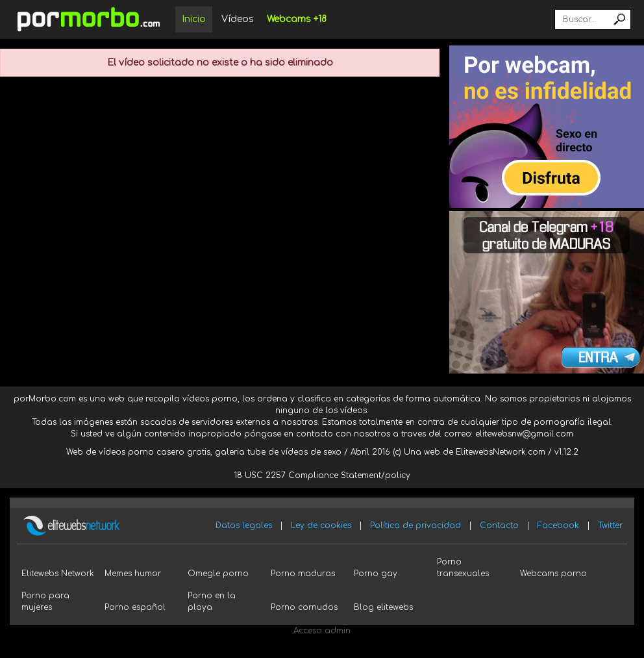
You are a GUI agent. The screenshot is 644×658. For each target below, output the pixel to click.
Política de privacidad (415, 525)
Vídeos (238, 19)
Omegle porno (218, 574)
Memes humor (133, 574)
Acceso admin (322, 631)
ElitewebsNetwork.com (501, 452)
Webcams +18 (297, 19)
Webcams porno (553, 574)
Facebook (558, 525)
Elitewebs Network (58, 574)
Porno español (135, 607)
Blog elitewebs (383, 607)
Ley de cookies (321, 525)
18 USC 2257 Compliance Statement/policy (322, 475)
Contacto (499, 525)
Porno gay (376, 574)
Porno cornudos (304, 607)
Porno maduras (303, 574)
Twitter (610, 525)
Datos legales (244, 525)
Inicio (194, 19)
